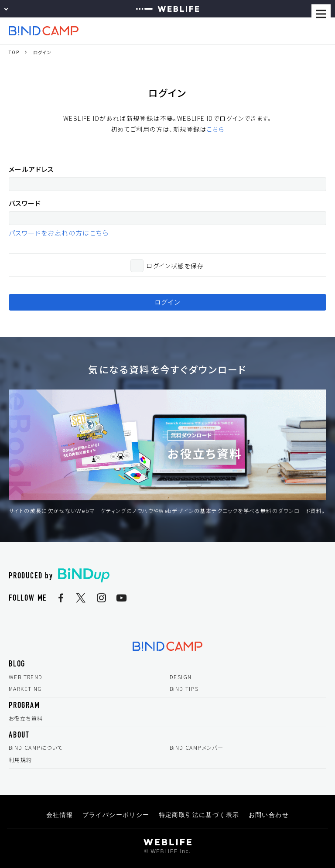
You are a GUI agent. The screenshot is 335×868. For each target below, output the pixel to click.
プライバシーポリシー (116, 815)
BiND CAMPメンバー (197, 748)
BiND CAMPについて (36, 748)
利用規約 (21, 760)
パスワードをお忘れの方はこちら (59, 233)
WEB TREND (26, 677)
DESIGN (181, 677)
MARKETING (26, 689)
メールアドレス (31, 169)
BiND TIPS (184, 689)
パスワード (25, 203)
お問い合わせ (269, 815)
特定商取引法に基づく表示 (199, 815)
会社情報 (60, 815)
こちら (215, 129)
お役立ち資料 (26, 718)
